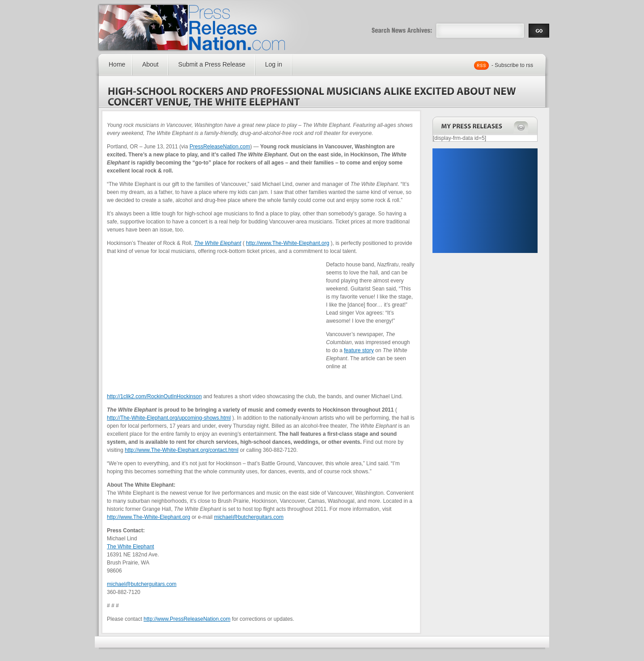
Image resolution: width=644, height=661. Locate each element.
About (150, 64)
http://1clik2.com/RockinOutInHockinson (154, 396)
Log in (274, 64)
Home (117, 64)
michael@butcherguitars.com (249, 517)
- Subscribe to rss (512, 65)
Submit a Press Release (212, 64)
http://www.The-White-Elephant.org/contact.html (182, 450)
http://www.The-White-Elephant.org (288, 243)
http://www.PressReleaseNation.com (187, 619)
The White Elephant (130, 547)
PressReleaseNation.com (220, 147)
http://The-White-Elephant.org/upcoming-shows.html (169, 418)
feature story (359, 350)
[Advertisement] (485, 201)
